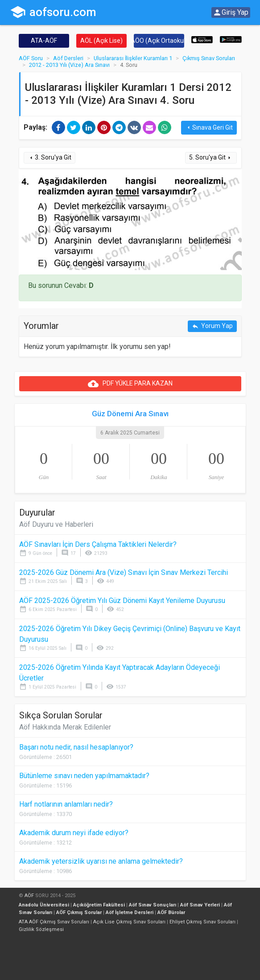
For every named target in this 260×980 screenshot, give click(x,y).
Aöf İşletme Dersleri (130, 912)
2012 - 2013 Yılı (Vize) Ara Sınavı (69, 65)
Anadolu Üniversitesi (44, 905)
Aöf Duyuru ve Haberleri (56, 524)
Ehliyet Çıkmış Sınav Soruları (202, 922)
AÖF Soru (31, 58)
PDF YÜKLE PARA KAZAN (130, 384)
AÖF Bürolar (171, 912)
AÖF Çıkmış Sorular (79, 912)
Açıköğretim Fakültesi (99, 905)
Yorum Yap (212, 326)
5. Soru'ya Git (211, 158)
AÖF (29, 896)
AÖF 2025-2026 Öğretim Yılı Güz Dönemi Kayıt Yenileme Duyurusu (122, 601)
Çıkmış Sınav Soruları (209, 58)
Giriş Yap (231, 12)
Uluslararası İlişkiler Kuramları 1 (133, 58)
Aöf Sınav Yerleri (200, 905)
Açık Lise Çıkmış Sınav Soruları (129, 922)
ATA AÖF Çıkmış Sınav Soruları (54, 922)
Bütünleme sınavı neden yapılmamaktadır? (84, 776)
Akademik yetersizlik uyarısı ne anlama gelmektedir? (101, 861)
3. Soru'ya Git (50, 158)
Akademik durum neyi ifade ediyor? (74, 833)
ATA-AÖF (44, 41)
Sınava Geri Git (209, 128)
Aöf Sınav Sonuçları (153, 905)
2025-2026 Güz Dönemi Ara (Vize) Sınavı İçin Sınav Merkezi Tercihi (124, 572)
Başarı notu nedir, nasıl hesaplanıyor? (76, 747)
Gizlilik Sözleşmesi (41, 929)
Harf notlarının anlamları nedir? (66, 804)
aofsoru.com (53, 12)
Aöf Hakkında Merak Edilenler (65, 727)
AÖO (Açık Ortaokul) (159, 41)
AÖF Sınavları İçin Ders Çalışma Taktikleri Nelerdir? (98, 544)
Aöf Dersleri (68, 58)
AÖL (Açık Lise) (101, 41)
